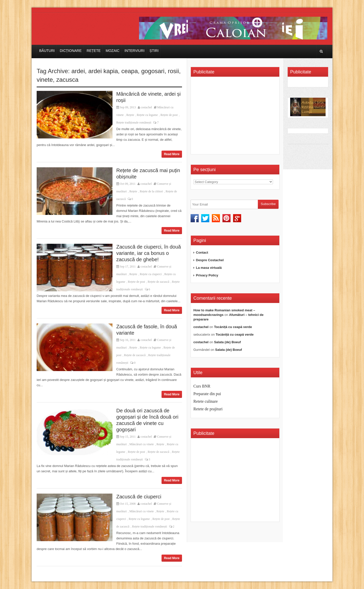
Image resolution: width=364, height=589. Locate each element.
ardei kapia (103, 71)
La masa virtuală (209, 268)
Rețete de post (169, 115)
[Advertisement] (236, 117)
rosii (173, 71)
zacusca (67, 80)
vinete (45, 80)
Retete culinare (206, 401)
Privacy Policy (207, 275)
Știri (154, 51)
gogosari (153, 71)
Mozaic (112, 51)
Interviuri (134, 51)
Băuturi (47, 51)
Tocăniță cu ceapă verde (233, 327)
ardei (78, 71)
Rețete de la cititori (151, 191)
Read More (172, 154)
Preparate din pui (207, 394)
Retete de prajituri (208, 409)
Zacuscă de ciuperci (139, 497)
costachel (146, 107)
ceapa (130, 71)
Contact (202, 252)
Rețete (94, 51)
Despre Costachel (210, 260)
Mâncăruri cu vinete (142, 444)
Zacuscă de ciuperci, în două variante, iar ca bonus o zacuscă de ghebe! (149, 253)
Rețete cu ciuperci (151, 274)
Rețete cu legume (147, 115)
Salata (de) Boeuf (227, 342)
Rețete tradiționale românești (134, 123)
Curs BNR (202, 386)
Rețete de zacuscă (158, 282)
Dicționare (71, 51)
